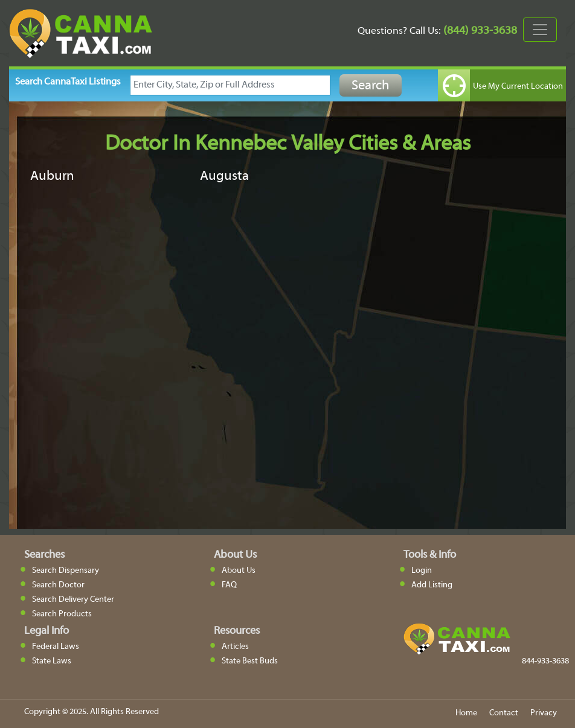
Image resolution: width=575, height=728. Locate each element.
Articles (235, 647)
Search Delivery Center (73, 600)
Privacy (544, 713)
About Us (239, 571)
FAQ (229, 585)
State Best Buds (250, 661)
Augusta (224, 177)
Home (466, 713)
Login (422, 571)
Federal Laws (56, 647)
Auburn (52, 177)
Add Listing (432, 585)
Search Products (62, 614)
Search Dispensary (66, 571)
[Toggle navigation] (540, 30)
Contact (504, 713)
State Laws (52, 661)
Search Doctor (58, 585)
